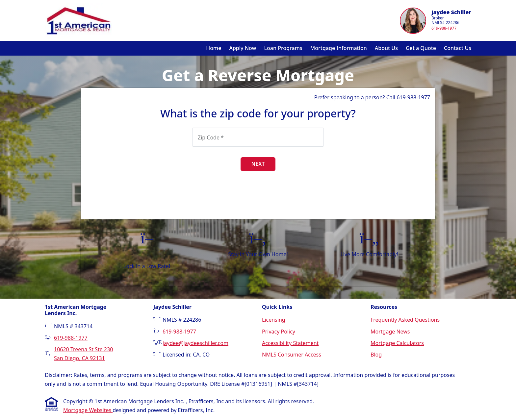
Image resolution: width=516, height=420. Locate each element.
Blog (376, 355)
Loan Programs (283, 48)
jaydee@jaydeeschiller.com (195, 343)
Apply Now (243, 48)
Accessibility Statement (290, 343)
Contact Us (458, 48)
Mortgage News (390, 332)
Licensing (274, 320)
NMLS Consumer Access (292, 355)
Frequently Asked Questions (405, 320)
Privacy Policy (279, 332)
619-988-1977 (444, 28)
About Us (386, 48)
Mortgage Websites (88, 410)
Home (214, 48)
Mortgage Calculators (397, 343)
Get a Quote (421, 48)
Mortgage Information (339, 48)
